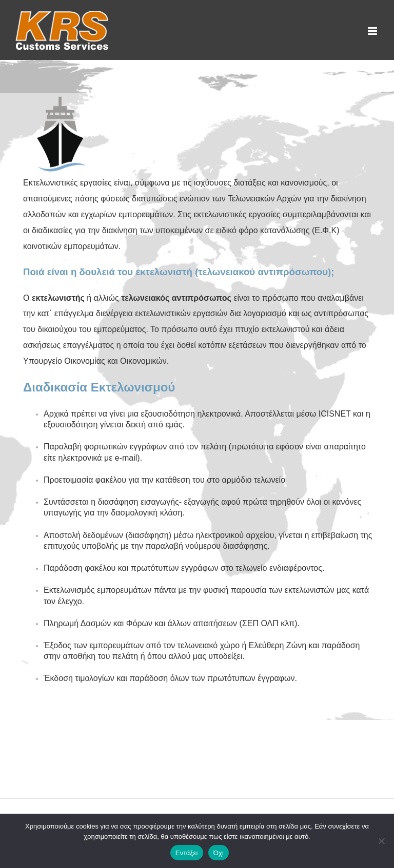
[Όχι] (381, 841)
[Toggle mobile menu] (373, 31)
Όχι (219, 853)
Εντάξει (187, 853)
